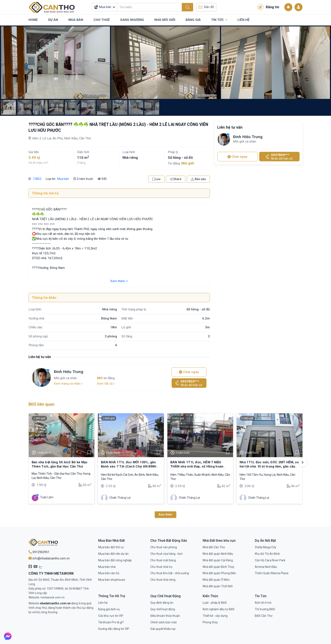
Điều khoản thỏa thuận (165, 616)
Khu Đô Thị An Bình (267, 554)
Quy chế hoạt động (163, 609)
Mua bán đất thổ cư (111, 547)
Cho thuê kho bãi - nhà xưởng (170, 573)
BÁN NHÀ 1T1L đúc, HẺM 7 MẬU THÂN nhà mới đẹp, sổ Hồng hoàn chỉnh (197, 467)
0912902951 (39, 552)
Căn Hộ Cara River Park (270, 560)
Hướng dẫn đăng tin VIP (114, 629)
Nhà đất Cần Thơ (214, 547)
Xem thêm (119, 281)
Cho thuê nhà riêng (163, 580)
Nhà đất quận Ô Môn (216, 580)
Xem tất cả (106, 384)
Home (33, 20)
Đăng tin (268, 7)
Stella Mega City (266, 547)
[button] (303, 462)
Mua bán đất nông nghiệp (115, 560)
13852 (37, 179)
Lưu (156, 179)
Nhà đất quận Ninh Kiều (218, 554)
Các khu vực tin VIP (111, 616)
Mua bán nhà (107, 567)
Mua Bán (76, 20)
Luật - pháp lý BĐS (215, 603)
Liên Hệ (244, 20)
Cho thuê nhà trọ (161, 567)
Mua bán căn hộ (109, 573)
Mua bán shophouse (112, 580)
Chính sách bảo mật (163, 622)
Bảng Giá (193, 20)
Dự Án (53, 20)
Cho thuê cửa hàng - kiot (166, 554)
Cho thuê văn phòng (164, 547)
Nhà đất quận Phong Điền (219, 573)
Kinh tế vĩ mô (263, 603)
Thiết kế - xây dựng (215, 616)
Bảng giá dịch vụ (109, 609)
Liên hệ (103, 603)
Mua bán (63, 179)
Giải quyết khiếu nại (163, 629)
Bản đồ (206, 7)
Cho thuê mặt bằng (163, 560)
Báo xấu (198, 179)
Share (176, 179)
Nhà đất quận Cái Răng (218, 560)
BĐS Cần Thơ (264, 616)
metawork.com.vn (53, 597)
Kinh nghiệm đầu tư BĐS (219, 609)
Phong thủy (210, 622)
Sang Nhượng (132, 20)
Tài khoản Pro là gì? (111, 622)
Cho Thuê (102, 20)
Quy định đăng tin (162, 603)
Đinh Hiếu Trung (69, 372)
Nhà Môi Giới (165, 20)
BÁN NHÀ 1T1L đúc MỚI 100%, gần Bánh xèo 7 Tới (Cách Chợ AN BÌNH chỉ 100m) (129, 467)
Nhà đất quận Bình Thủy (218, 567)
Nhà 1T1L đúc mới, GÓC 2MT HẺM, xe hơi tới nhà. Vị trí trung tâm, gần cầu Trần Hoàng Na (269, 467)
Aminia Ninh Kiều (266, 567)
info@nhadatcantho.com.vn (49, 558)
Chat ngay (189, 372)
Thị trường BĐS (265, 609)
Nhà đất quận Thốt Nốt (218, 586)
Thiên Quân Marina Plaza (272, 573)
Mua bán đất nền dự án (113, 554)
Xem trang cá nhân (68, 384)
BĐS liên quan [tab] (41, 404)
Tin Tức (219, 20)
